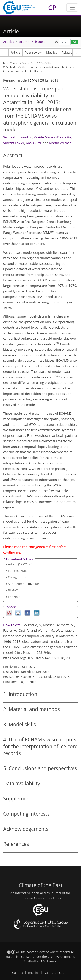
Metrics (52, 53)
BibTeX (13, 590)
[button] (57, 42)
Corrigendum (18, 577)
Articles (9, 42)
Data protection (55, 973)
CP (52, 7)
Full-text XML (17, 571)
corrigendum (38, 547)
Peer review (33, 53)
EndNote (14, 597)
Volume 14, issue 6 (32, 42)
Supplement (17, 584)
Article (16, 53)
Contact (18, 973)
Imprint (33, 973)
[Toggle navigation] (72, 8)
